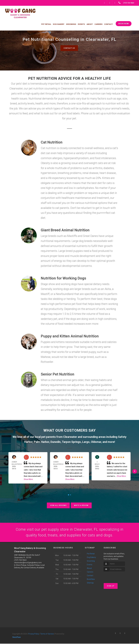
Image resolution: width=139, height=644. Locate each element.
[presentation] (117, 576)
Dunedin (56, 442)
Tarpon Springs (71, 442)
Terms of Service (47, 634)
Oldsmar (96, 442)
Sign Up (111, 586)
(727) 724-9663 (20, 560)
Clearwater (70, 437)
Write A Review (81, 505)
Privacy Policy (34, 634)
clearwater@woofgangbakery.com (28, 563)
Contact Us (69, 48)
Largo (86, 442)
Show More (28, 479)
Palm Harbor (41, 442)
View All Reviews (58, 505)
